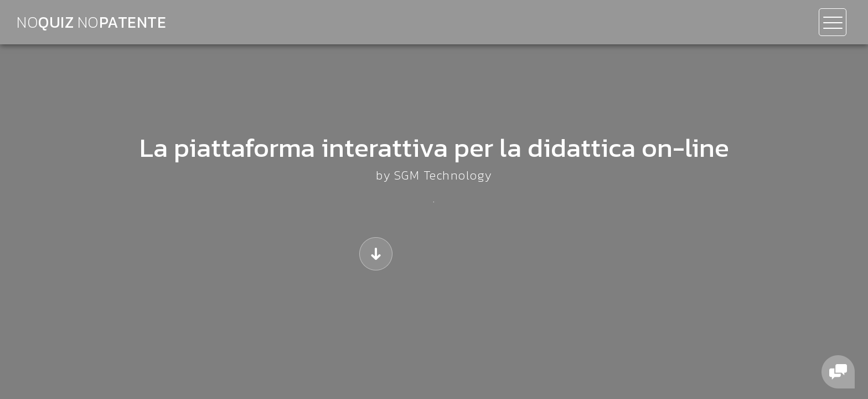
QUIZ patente (91, 22)
